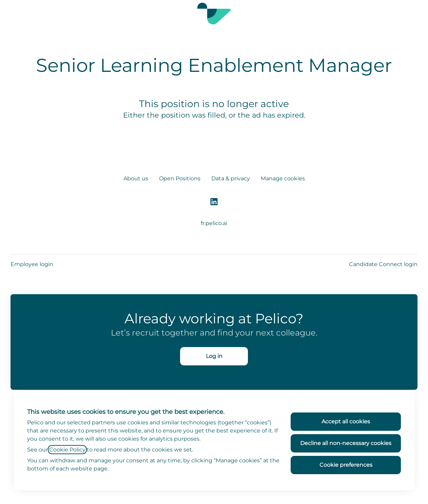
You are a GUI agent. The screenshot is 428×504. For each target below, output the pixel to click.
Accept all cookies (346, 421)
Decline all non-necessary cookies (346, 443)
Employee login (32, 264)
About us (136, 178)
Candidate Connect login (383, 264)
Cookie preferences (346, 465)
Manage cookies (283, 178)
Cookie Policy (67, 450)
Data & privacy (231, 178)
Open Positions (180, 178)
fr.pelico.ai (214, 223)
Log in (214, 356)
